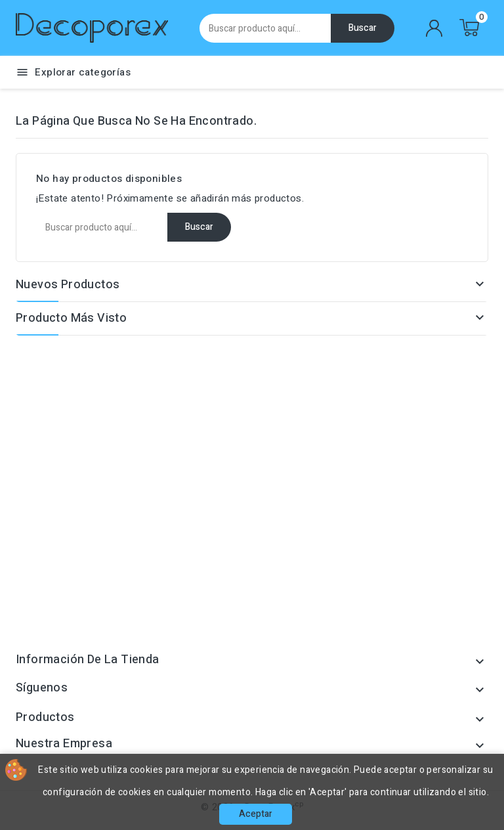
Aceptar (256, 814)
